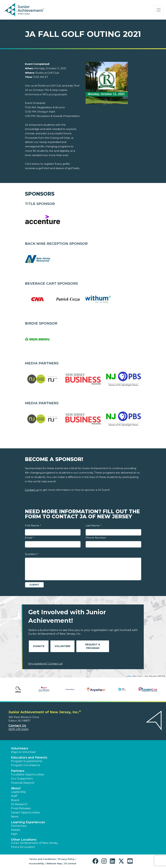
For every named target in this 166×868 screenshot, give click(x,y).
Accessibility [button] (37, 863)
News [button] (15, 817)
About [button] (16, 788)
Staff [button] (14, 796)
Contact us (32, 490)
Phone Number (96, 538)
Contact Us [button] (17, 726)
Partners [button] (18, 771)
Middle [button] (16, 830)
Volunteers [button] (20, 748)
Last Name (93, 525)
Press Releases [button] (21, 808)
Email (29, 538)
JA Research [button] (19, 804)
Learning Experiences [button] (28, 822)
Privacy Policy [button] (66, 859)
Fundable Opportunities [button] (27, 774)
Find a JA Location (23, 847)
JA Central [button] (70, 863)
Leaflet (128, 676)
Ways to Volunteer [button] (24, 752)
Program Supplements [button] (27, 761)
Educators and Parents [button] (29, 758)
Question (32, 554)
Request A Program (93, 646)
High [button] (14, 834)
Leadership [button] (18, 792)
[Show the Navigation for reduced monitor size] (159, 10)
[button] (96, 861)
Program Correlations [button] (25, 765)
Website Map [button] (54, 863)
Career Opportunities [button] (25, 813)
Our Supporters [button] (22, 779)
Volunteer (62, 646)
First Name (33, 525)
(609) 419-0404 (18, 729)
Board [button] (15, 800)
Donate (39, 646)
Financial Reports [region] (23, 783)
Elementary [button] (19, 826)
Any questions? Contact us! (45, 664)
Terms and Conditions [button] (43, 859)
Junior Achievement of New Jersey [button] (34, 843)
